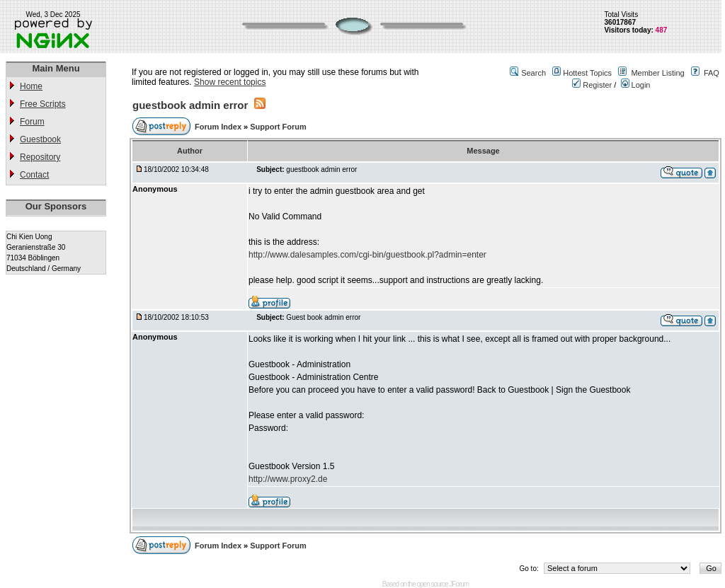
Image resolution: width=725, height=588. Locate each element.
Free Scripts (43, 104)
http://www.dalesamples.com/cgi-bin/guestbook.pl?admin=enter (367, 255)
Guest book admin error (323, 317)
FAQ (712, 73)
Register (592, 85)
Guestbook (40, 139)
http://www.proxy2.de (288, 479)
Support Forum (278, 127)
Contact (34, 175)
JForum (459, 584)
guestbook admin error (190, 105)
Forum (32, 122)
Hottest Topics (587, 73)
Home (31, 86)
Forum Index (219, 127)
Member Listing (657, 73)
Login (636, 85)
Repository (40, 157)
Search (533, 73)
